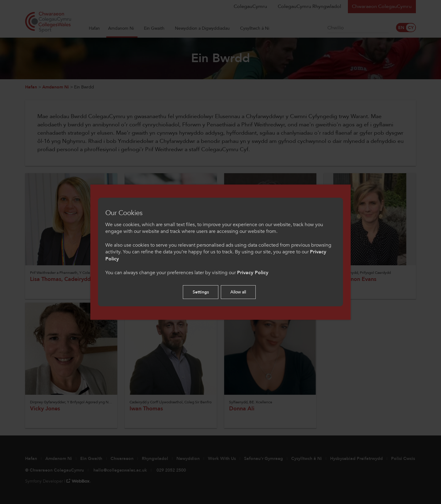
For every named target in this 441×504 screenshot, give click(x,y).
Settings (201, 292)
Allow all (238, 292)
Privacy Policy (253, 273)
